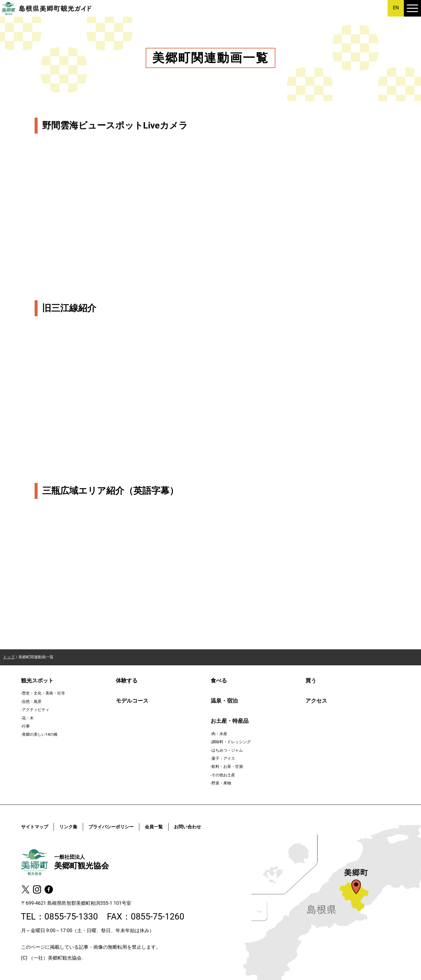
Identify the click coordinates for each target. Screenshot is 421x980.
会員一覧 (160, 827)
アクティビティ (36, 710)
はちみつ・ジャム (227, 750)
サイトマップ (36, 827)
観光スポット (37, 681)
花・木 (28, 718)
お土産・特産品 (230, 721)
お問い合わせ (196, 827)
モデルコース (132, 701)
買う (311, 681)
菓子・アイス (223, 758)
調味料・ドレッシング (231, 742)
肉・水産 (219, 734)
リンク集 (71, 827)
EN (396, 8)
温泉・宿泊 (224, 701)
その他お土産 (223, 775)
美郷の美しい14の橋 (40, 734)
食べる (219, 681)
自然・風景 (32, 702)
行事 (26, 726)
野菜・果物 (221, 783)
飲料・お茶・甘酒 (227, 767)
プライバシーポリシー (116, 827)
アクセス (316, 701)
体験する (127, 681)
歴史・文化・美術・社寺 (43, 693)
